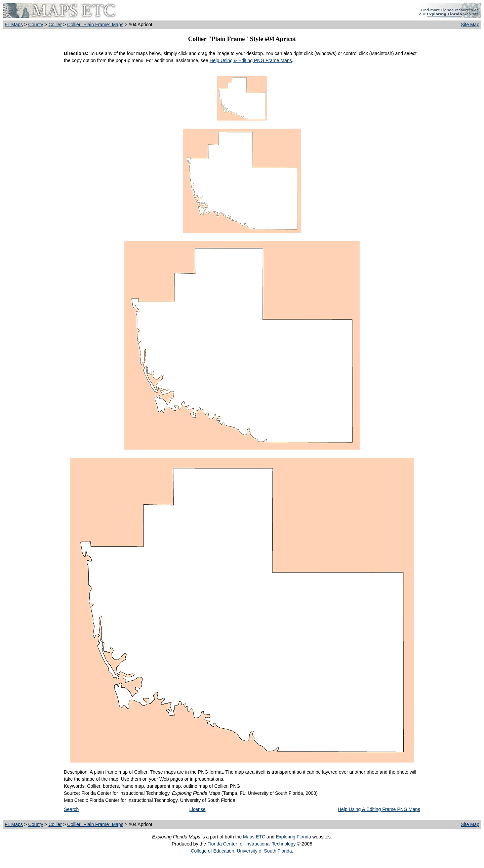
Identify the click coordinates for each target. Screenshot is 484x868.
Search (71, 809)
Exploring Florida (293, 837)
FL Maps (14, 25)
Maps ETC (254, 837)
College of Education (212, 851)
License (197, 809)
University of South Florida (264, 851)
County (36, 25)
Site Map (470, 25)
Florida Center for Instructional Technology (252, 844)
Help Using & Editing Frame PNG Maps (379, 809)
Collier (55, 25)
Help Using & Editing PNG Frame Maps (251, 60)
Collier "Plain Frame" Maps (95, 25)
